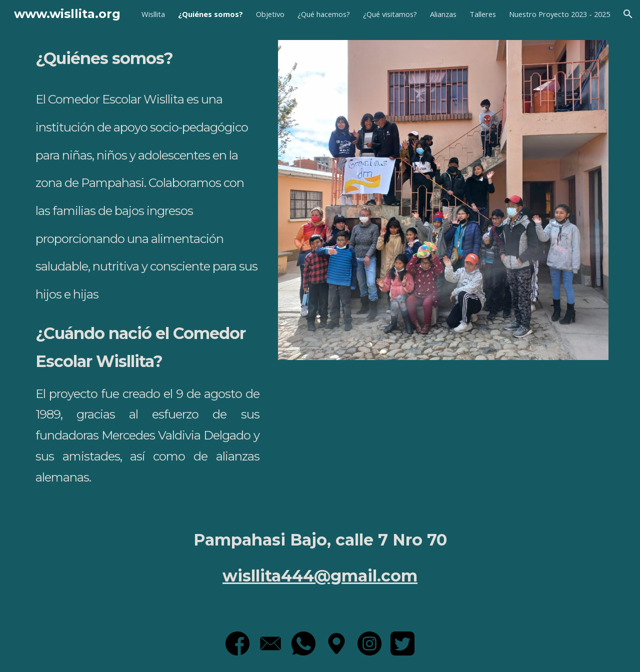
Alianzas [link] (443, 14)
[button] (628, 14)
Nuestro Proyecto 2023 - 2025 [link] (559, 14)
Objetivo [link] (270, 14)
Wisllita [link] (153, 14)
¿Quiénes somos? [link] (210, 14)
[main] (147, 269)
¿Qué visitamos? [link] (390, 14)
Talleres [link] (483, 14)
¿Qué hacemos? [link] (324, 14)
